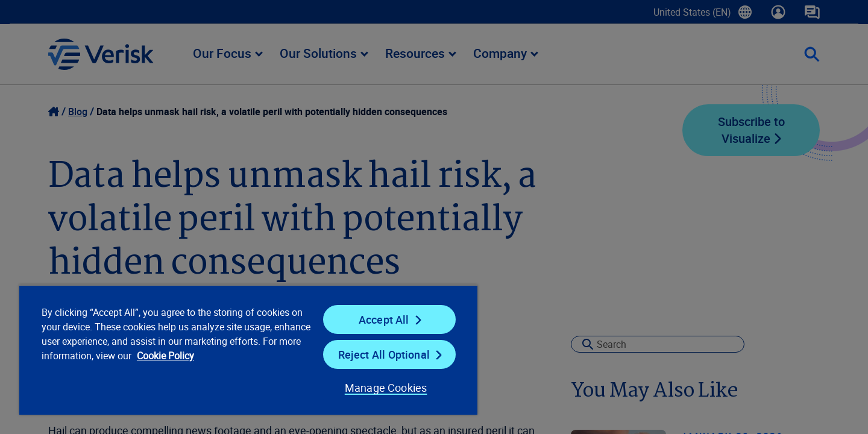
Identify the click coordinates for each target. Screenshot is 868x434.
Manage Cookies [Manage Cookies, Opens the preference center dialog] (386, 388)
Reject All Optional (384, 354)
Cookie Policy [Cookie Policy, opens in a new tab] (165, 356)
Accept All (384, 319)
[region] (248, 350)
